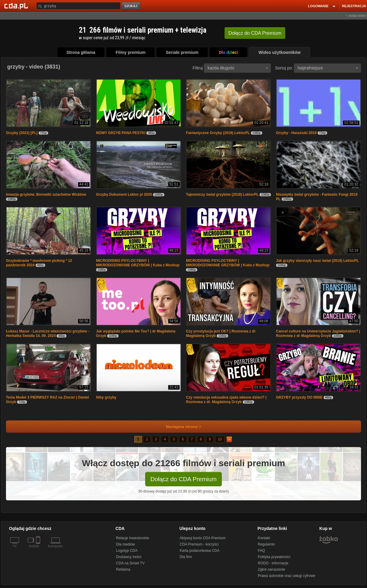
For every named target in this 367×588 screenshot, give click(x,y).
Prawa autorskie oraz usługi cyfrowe (286, 576)
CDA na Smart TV (130, 563)
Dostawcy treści (129, 557)
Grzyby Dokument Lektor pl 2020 (124, 195)
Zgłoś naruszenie (271, 569)
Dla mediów (126, 544)
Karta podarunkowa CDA (200, 551)
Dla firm (186, 557)
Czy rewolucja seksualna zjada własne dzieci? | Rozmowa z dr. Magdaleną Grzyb (226, 400)
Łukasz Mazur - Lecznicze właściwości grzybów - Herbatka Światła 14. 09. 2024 (48, 333)
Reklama (123, 569)
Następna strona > (179, 427)
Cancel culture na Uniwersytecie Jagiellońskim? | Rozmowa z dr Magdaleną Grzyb (318, 333)
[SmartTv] (39, 550)
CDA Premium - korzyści (199, 544)
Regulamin (266, 544)
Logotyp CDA (127, 551)
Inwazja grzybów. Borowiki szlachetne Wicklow (46, 195)
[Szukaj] (78, 6)
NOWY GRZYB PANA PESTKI (121, 133)
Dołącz (255, 33)
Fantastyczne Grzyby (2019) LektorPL (218, 133)
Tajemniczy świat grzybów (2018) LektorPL (222, 195)
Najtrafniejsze (328, 68)
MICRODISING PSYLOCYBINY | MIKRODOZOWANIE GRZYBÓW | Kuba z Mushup (138, 263)
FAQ (261, 551)
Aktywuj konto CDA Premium (203, 538)
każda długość (238, 68)
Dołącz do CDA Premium (183, 479)
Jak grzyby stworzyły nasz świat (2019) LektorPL (317, 261)
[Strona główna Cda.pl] (17, 6)
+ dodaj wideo (356, 16)
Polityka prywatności (274, 557)
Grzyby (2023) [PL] (22, 133)
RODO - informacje (273, 563)
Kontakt (264, 538)
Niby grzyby (106, 397)
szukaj (131, 6)
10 (220, 439)
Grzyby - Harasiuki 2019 (296, 133)
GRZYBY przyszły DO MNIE (299, 397)
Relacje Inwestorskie (133, 538)
